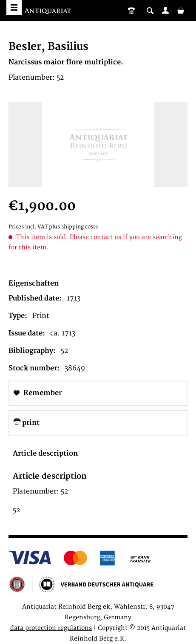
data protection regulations (51, 628)
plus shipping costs (73, 227)
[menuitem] (165, 10)
